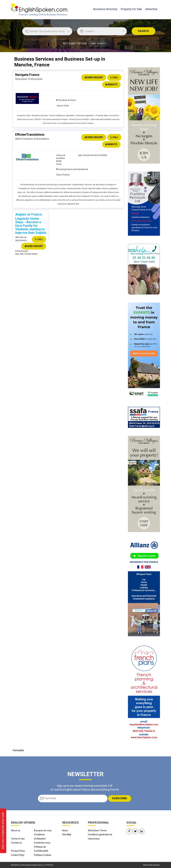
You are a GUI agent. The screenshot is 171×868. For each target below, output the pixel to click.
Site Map (67, 834)
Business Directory (105, 9)
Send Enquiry (94, 77)
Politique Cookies (43, 855)
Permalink (18, 750)
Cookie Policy (18, 855)
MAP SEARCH (99, 44)
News (65, 830)
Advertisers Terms (97, 830)
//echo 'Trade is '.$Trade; (47, 31)
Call (114, 77)
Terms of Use (18, 839)
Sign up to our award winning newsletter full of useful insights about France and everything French (85, 788)
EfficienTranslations (30, 135)
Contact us (16, 843)
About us (16, 830)
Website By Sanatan (152, 865)
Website (111, 85)
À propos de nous (43, 830)
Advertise (151, 9)
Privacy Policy (18, 851)
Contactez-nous (42, 843)
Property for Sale (131, 9)
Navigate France (27, 75)
